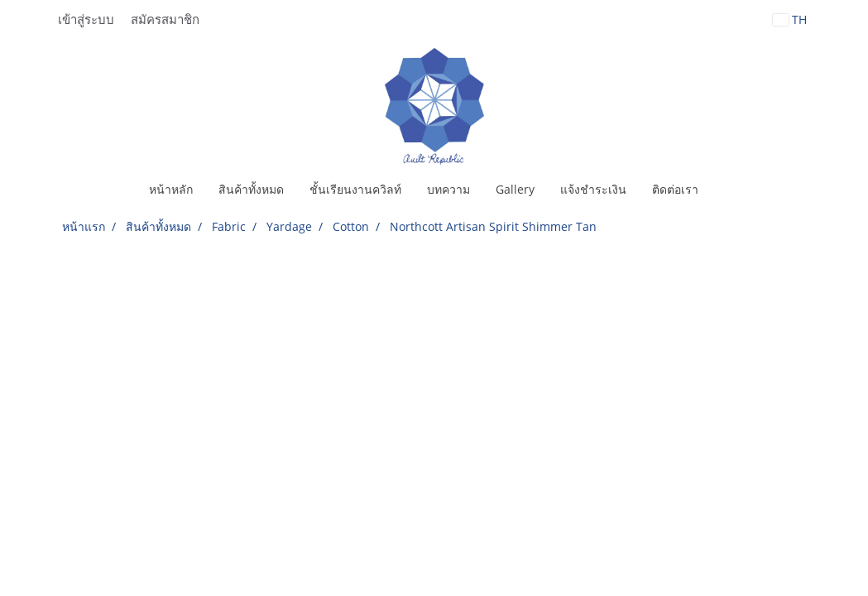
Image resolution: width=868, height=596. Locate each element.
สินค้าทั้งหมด (251, 189)
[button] (726, 190)
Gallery (515, 189)
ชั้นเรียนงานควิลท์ (355, 189)
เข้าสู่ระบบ (86, 20)
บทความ (448, 189)
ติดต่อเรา (675, 189)
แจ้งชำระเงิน (593, 189)
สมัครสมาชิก (165, 20)
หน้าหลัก (171, 189)
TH (790, 19)
